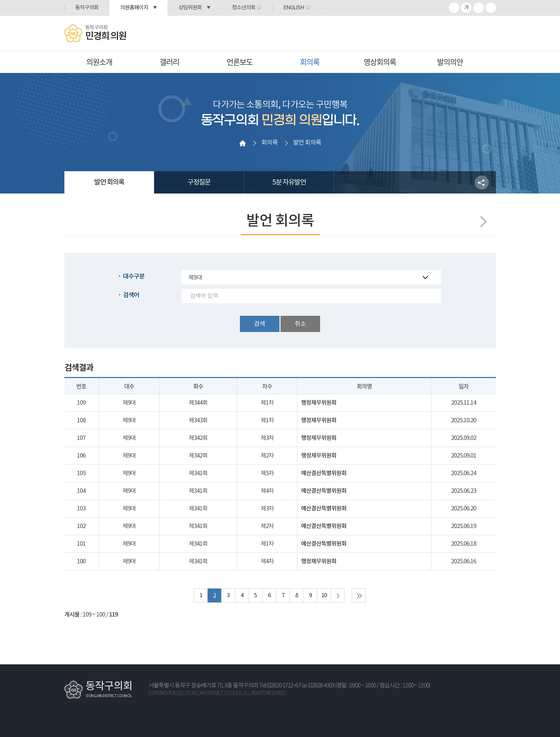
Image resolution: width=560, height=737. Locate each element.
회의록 (310, 62)
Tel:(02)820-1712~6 (279, 686)
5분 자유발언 (289, 182)
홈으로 (242, 143)
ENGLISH (294, 8)
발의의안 (450, 62)
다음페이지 (481, 221)
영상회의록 (380, 62)
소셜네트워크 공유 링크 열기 (482, 183)
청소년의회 (244, 8)
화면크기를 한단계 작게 (479, 8)
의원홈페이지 (134, 8)
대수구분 (134, 277)
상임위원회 (190, 8)
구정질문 (199, 182)
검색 (260, 324)
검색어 (131, 295)
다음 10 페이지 (338, 595)
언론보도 (240, 62)
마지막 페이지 (359, 595)
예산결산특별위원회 (324, 473)
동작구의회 (87, 8)
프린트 (491, 8)
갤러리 (169, 62)
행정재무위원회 (319, 403)
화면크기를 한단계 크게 (454, 8)
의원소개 (99, 62)
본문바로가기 (0, 0)
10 (324, 595)
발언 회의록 (109, 182)
